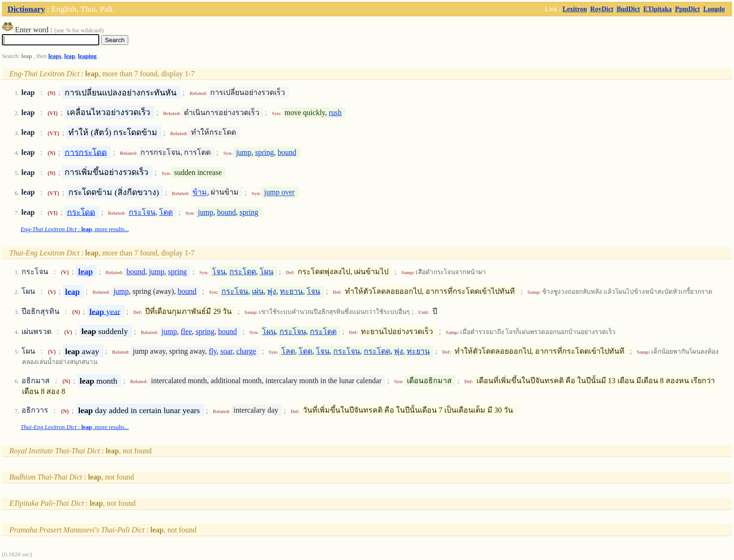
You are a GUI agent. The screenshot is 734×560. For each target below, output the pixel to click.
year (105, 311)
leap (70, 56)
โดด (166, 212)
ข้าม (200, 193)
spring (264, 152)
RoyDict (602, 9)
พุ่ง (272, 291)
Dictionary (26, 9)
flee (186, 331)
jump (244, 152)
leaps (55, 56)
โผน (267, 272)
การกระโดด (86, 152)
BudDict (628, 9)
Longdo (714, 9)
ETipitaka (657, 9)
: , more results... (75, 229)
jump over (279, 193)
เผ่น (258, 291)
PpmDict (687, 9)
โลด (288, 351)
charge (246, 351)
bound (287, 152)
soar (227, 351)
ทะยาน (291, 291)
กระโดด (81, 212)
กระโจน (142, 212)
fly (213, 351)
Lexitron (575, 9)
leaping (88, 56)
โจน (219, 272)
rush (335, 113)
